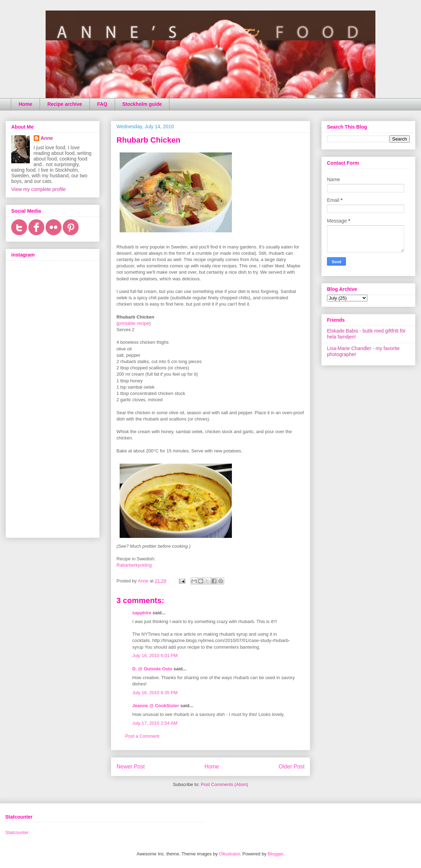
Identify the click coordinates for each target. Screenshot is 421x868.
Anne (47, 138)
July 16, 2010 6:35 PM (155, 693)
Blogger (275, 854)
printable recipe (133, 323)
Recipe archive (65, 104)
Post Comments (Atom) (224, 784)
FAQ (102, 104)
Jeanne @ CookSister (156, 706)
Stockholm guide (142, 104)
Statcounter (17, 832)
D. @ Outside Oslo (152, 669)
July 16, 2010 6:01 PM (155, 655)
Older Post (292, 767)
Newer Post (131, 767)
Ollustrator (229, 854)
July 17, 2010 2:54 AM (155, 723)
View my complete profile (38, 189)
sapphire (142, 613)
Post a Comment (142, 736)
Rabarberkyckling (134, 565)
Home (25, 104)
